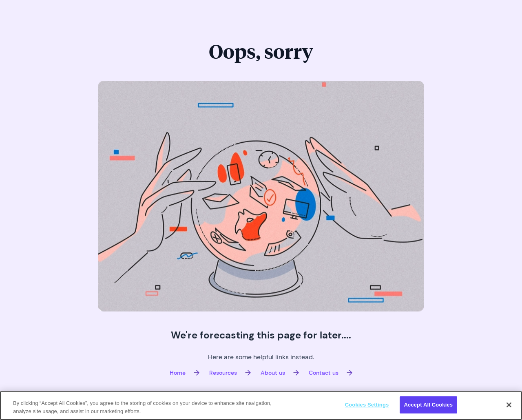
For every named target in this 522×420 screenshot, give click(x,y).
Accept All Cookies (429, 405)
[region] (261, 406)
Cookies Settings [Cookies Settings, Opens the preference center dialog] (367, 405)
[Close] (509, 405)
